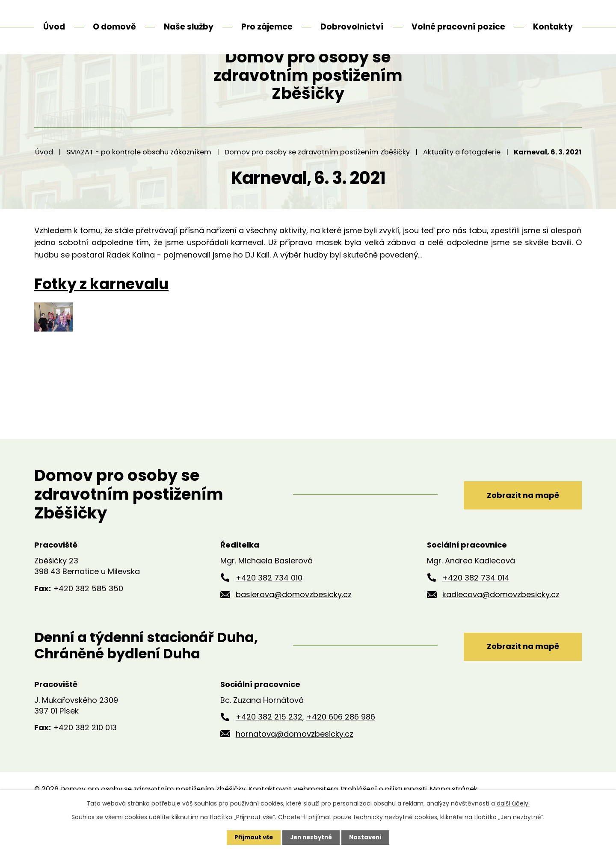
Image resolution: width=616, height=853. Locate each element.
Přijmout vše (251, 837)
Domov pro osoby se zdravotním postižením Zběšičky (317, 184)
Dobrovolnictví (352, 27)
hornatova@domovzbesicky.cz (295, 766)
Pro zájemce (267, 27)
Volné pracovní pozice (458, 27)
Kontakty (553, 27)
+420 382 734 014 (476, 609)
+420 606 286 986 (341, 749)
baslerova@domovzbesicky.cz (294, 626)
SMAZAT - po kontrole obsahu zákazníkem (139, 184)
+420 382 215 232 (269, 749)
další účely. (513, 803)
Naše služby (189, 27)
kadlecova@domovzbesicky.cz (501, 626)
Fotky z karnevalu (101, 316)
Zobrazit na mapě (517, 526)
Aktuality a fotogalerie (462, 184)
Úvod (44, 184)
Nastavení (368, 837)
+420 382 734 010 (269, 609)
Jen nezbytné (311, 837)
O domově (114, 27)
